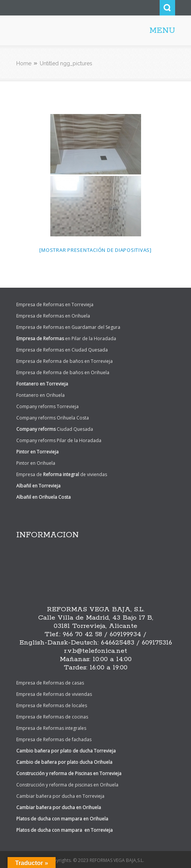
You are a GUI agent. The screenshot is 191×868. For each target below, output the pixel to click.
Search (167, 8)
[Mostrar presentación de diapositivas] (95, 250)
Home (24, 63)
